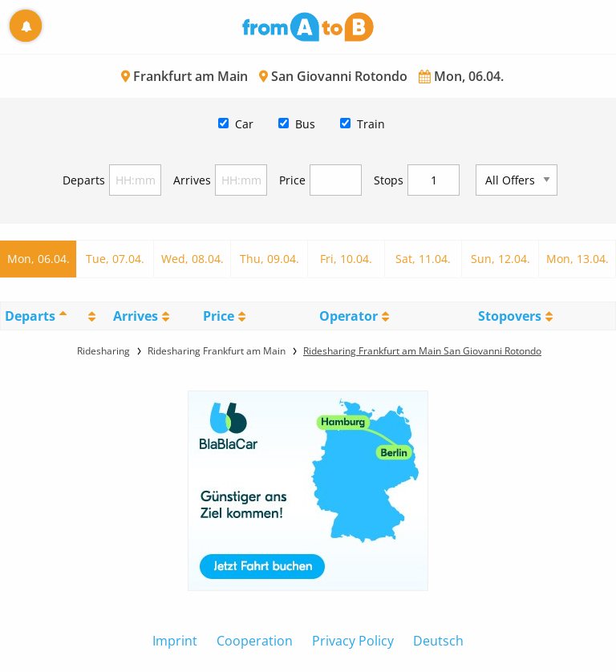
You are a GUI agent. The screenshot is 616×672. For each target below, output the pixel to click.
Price (292, 180)
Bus (305, 124)
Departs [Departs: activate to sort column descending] (30, 316)
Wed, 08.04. (192, 259)
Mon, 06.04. (38, 259)
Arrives (192, 180)
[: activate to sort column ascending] (90, 316)
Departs (84, 180)
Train (371, 124)
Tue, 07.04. (115, 259)
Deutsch (438, 641)
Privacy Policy (353, 641)
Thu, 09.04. (269, 259)
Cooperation (255, 641)
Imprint (175, 641)
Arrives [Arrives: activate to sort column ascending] (136, 316)
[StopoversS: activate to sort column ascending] (516, 316)
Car (244, 124)
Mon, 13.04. (577, 259)
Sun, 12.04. (500, 259)
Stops (389, 180)
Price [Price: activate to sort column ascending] (219, 316)
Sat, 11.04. (423, 259)
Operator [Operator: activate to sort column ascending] (349, 316)
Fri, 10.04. (346, 259)
